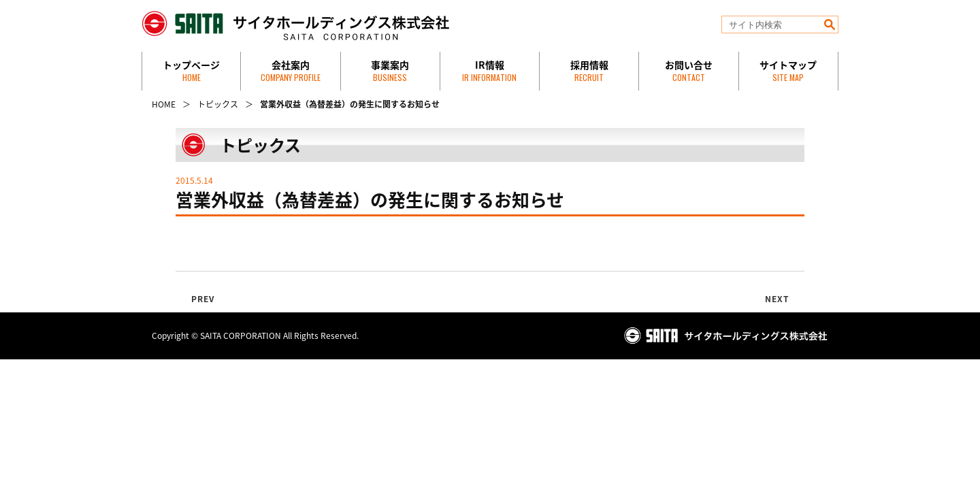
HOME (164, 104)
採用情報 (589, 70)
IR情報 (489, 70)
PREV (203, 299)
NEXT (778, 299)
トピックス (218, 104)
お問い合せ (689, 70)
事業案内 (390, 70)
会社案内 (291, 70)
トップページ (191, 70)
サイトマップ (788, 70)
